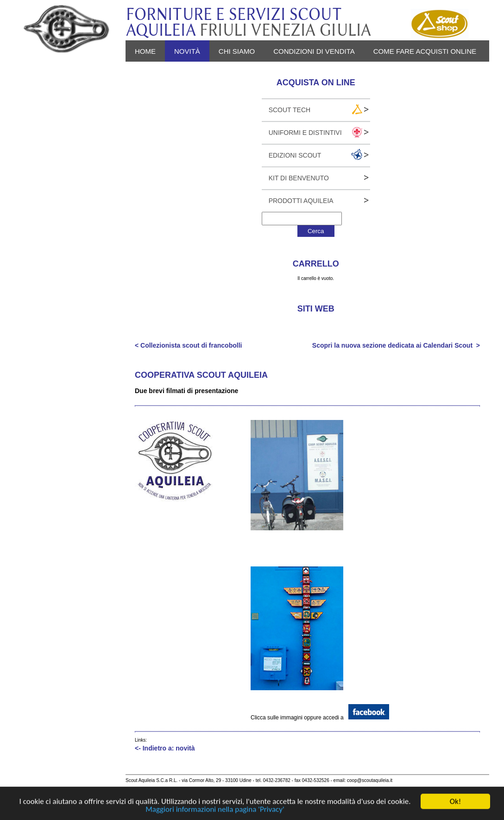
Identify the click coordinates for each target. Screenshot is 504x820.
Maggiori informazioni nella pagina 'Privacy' (215, 810)
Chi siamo (237, 51)
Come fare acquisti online (425, 51)
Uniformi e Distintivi (305, 133)
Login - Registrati (218, 73)
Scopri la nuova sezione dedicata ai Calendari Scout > (396, 345)
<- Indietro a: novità (165, 748)
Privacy (150, 73)
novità (187, 51)
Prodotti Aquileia (301, 201)
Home (145, 51)
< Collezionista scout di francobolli (188, 345)
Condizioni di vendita (314, 51)
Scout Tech (290, 110)
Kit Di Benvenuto (299, 178)
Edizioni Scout (295, 155)
